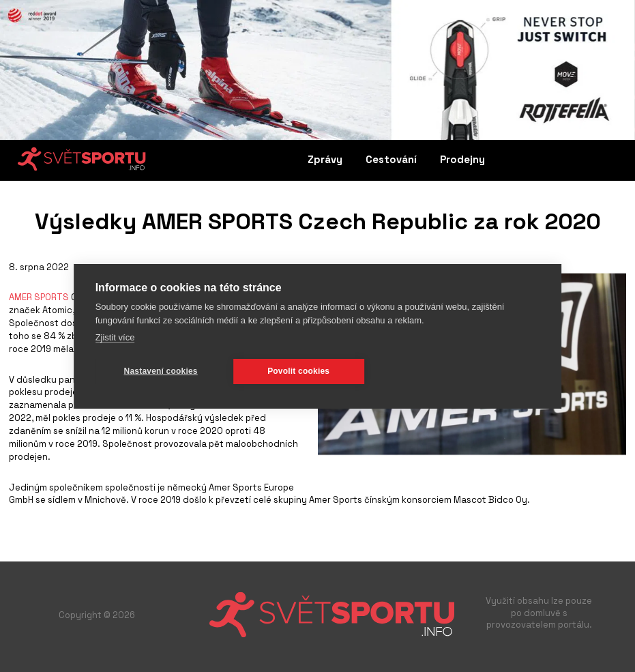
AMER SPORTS (39, 297)
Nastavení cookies (161, 371)
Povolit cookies (298, 371)
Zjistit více (115, 337)
